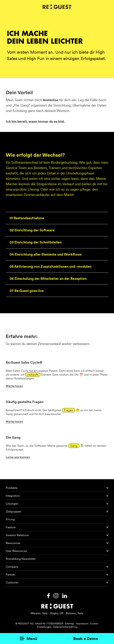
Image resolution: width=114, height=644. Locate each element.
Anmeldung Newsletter (21, 559)
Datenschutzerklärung (65, 627)
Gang (74, 446)
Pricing (10, 519)
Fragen (69, 410)
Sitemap (69, 624)
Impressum (82, 624)
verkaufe (33, 375)
